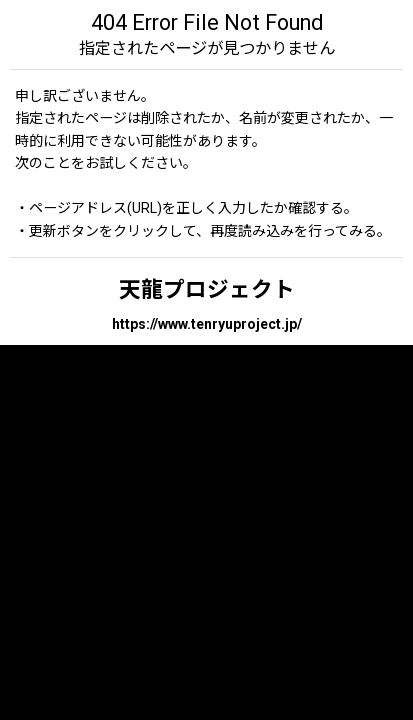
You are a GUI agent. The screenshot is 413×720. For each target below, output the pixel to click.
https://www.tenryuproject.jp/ (207, 324)
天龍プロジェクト (207, 289)
